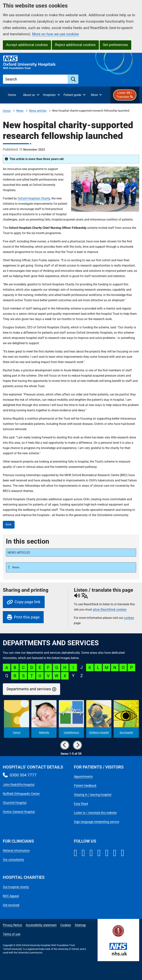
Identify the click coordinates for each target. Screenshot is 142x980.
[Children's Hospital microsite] (99, 719)
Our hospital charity (16, 887)
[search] (73, 79)
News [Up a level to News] (16, 567)
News (20, 111)
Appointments (83, 777)
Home (7, 111)
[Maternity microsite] (44, 719)
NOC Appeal (11, 896)
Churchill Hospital (15, 803)
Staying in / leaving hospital (93, 795)
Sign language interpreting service (97, 822)
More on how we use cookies (55, 34)
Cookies (66, 925)
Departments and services (29, 689)
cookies (129, 618)
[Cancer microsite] (17, 719)
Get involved (11, 905)
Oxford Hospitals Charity (34, 198)
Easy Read (81, 804)
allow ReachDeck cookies (110, 610)
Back (9, 524)
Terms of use (12, 934)
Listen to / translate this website (95, 813)
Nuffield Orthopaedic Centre (21, 794)
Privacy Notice (12, 925)
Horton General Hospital (19, 812)
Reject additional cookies (75, 45)
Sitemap (80, 925)
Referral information (16, 851)
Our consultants (13, 860)
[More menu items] (96, 95)
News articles (38, 111)
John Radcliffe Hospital (19, 785)
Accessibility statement (41, 925)
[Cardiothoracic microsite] (71, 719)
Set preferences (115, 45)
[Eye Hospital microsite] (126, 719)
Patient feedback (85, 786)
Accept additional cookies (27, 45)
